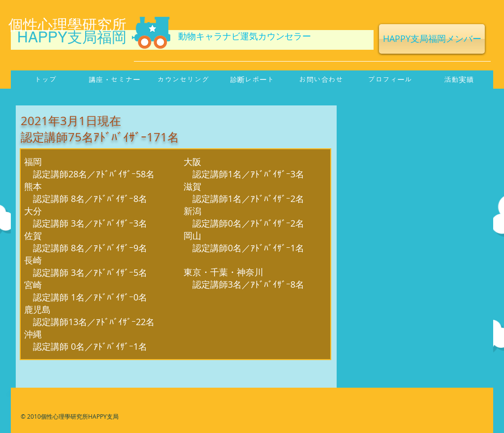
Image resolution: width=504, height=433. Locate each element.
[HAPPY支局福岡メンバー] (432, 39)
